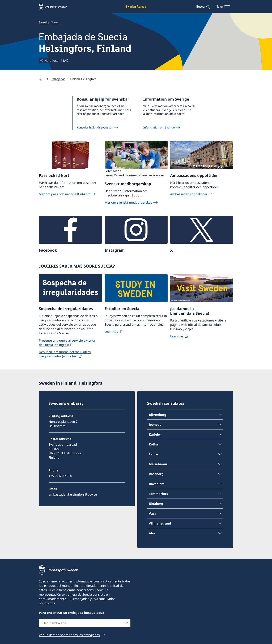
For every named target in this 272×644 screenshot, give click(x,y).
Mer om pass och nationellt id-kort (64, 194)
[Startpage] (42, 79)
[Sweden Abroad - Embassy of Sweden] (56, 7)
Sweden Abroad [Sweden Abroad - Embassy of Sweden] (136, 7)
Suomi (55, 22)
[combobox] (85, 623)
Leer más (112, 332)
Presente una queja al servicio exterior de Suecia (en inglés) (67, 342)
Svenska (44, 22)
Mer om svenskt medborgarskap (129, 202)
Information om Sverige (159, 127)
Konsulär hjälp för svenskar (95, 127)
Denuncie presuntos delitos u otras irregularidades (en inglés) (65, 354)
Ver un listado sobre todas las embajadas (69, 635)
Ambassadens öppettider (189, 194)
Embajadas (58, 79)
